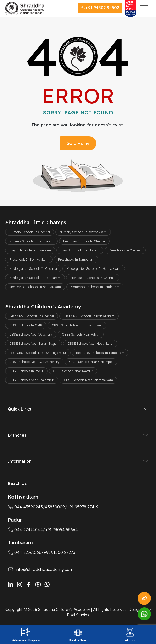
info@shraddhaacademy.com (45, 569)
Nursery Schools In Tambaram (31, 241)
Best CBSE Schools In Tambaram (100, 353)
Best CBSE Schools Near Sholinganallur (38, 353)
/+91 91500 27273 (58, 552)
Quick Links (19, 409)
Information (20, 461)
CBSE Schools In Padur (26, 371)
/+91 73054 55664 (60, 530)
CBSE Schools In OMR (26, 325)
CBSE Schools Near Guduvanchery (34, 362)
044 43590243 (25, 507)
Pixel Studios (78, 615)
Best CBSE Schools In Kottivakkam (89, 316)
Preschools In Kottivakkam (29, 259)
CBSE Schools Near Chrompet (91, 362)
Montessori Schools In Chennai (93, 278)
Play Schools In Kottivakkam (30, 250)
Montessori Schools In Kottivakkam (35, 287)
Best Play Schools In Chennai (84, 241)
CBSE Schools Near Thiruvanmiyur (77, 325)
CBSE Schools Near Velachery (31, 334)
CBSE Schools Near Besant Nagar (34, 344)
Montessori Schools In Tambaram (95, 287)
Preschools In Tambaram (76, 259)
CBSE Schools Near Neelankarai (90, 344)
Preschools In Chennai (125, 250)
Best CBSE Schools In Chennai (32, 316)
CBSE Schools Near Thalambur (32, 380)
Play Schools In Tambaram (80, 250)
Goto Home (78, 143)
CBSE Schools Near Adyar (81, 334)
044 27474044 (25, 530)
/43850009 (54, 507)
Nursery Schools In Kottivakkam (83, 232)
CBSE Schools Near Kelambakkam (88, 380)
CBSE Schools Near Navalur (73, 371)
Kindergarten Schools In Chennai (33, 269)
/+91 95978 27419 (82, 507)
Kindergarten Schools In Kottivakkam (94, 269)
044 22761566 (25, 552)
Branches (17, 435)
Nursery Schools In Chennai (30, 232)
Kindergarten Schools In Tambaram (35, 278)
